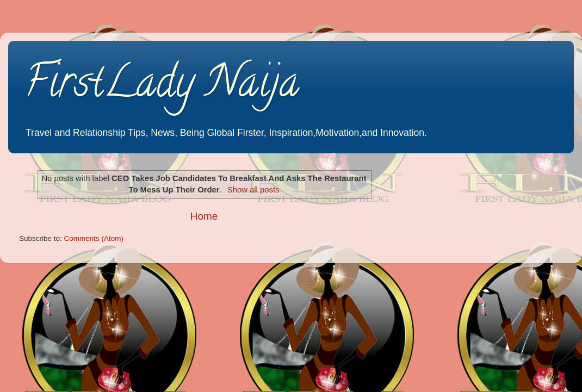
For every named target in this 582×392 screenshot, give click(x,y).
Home (204, 216)
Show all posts (253, 190)
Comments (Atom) (94, 238)
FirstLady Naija (162, 86)
